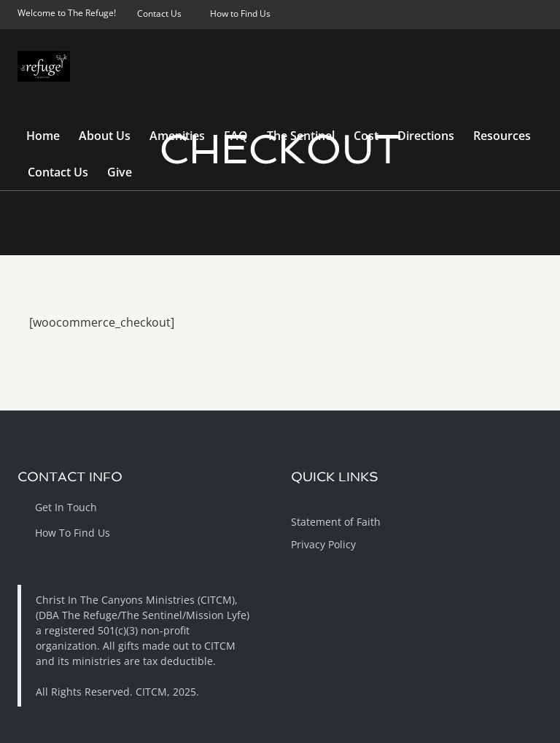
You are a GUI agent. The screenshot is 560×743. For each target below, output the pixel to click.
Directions (426, 136)
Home (43, 136)
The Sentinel (301, 136)
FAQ (236, 136)
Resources (502, 136)
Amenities (177, 136)
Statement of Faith (336, 522)
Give (120, 172)
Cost (366, 136)
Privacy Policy (323, 544)
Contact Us (58, 172)
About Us (105, 136)
